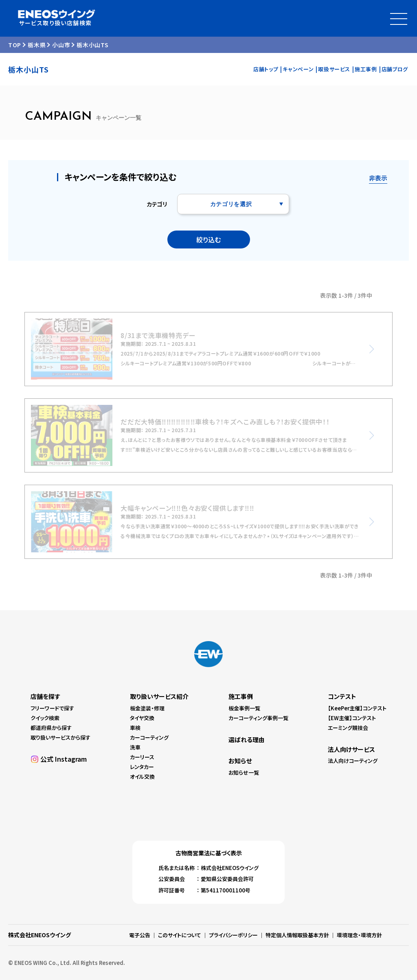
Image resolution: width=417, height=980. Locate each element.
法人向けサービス (351, 749)
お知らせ (240, 761)
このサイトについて (180, 935)
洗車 (135, 747)
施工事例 (366, 69)
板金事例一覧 (244, 708)
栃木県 (37, 45)
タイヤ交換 (142, 718)
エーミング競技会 (348, 728)
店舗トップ (266, 69)
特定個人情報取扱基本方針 (297, 935)
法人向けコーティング (353, 761)
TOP (15, 45)
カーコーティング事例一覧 (258, 718)
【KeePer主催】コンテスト (357, 708)
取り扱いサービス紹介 (159, 696)
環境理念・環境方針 (359, 935)
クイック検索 (45, 718)
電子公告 (140, 935)
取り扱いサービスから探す (60, 737)
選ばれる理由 (247, 739)
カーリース (142, 757)
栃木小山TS (92, 45)
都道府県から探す (51, 728)
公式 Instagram (64, 759)
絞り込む (208, 240)
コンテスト (342, 696)
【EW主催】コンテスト (352, 718)
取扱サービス (334, 69)
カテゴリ (157, 204)
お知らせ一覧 (244, 772)
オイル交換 (142, 777)
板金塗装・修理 (147, 708)
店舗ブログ (395, 69)
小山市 (61, 45)
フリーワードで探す (52, 708)
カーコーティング (149, 737)
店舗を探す (45, 696)
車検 (135, 728)
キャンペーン (298, 69)
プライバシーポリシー (233, 935)
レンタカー (142, 767)
